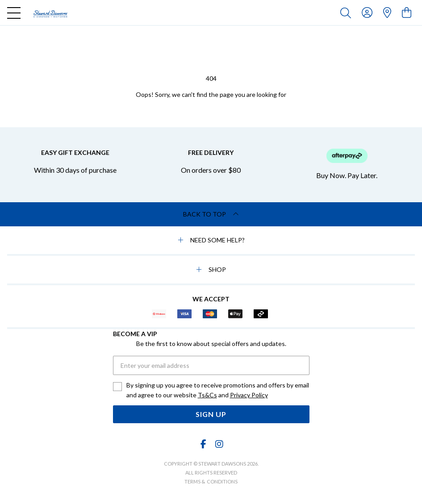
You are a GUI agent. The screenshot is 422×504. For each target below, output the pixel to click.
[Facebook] (203, 444)
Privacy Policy (249, 395)
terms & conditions (211, 481)
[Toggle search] (347, 12)
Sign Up (211, 414)
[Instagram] (219, 444)
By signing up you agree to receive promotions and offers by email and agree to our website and (218, 391)
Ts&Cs (207, 395)
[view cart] (407, 12)
